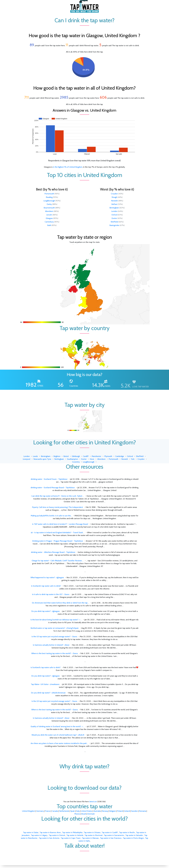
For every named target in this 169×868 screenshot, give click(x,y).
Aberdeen (49, 211)
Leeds (35, 456)
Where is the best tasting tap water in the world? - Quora (55, 653)
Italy (78, 811)
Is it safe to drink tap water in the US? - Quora (51, 594)
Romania (143, 811)
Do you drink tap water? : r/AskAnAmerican (48, 693)
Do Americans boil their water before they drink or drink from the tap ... (60, 603)
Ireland (127, 811)
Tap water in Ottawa (92, 832)
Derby (49, 204)
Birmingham (114, 208)
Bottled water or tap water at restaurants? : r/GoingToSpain (55, 628)
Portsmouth (49, 194)
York (133, 459)
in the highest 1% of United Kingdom (68, 167)
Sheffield (114, 222)
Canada (55, 811)
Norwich (114, 201)
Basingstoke (114, 225)
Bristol (66, 456)
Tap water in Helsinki (75, 835)
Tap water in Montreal (94, 835)
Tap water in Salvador (134, 835)
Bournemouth (49, 208)
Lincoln (49, 215)
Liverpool (27, 459)
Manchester (96, 456)
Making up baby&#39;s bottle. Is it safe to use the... (51, 516)
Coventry (76, 462)
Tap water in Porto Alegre (133, 838)
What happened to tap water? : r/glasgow (47, 577)
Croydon (114, 194)
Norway (105, 811)
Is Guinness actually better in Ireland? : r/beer (51, 645)
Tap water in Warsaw (90, 838)
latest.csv (93, 802)
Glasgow (49, 218)
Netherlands (64, 811)
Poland (120, 811)
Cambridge (120, 456)
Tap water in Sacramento (114, 835)
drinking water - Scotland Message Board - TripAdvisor (53, 488)
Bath (49, 225)
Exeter (114, 218)
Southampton (73, 459)
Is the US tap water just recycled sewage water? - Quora (54, 637)
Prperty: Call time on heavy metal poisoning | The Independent (58, 507)
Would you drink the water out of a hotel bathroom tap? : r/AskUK (58, 735)
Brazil (84, 814)
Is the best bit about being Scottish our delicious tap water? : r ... (56, 620)
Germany (40, 811)
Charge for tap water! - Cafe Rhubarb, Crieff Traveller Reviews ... (58, 561)
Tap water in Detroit (57, 835)
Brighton (57, 456)
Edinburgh (76, 456)
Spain (73, 811)
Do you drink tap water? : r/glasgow (45, 611)
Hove (92, 459)
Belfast (114, 204)
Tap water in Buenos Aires (50, 832)
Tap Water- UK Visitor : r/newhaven (45, 684)
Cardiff (86, 456)
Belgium (113, 811)
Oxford (114, 215)
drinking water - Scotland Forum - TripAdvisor (49, 479)
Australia (97, 811)
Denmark (91, 814)
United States (87, 811)
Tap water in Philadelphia (72, 832)
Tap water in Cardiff (110, 832)
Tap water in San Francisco (111, 838)
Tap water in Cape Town (71, 838)
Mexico (77, 814)
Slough (114, 197)
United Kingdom (29, 811)
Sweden (134, 811)
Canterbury (49, 222)
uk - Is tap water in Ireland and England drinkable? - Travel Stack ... (58, 533)
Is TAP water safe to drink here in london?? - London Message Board (60, 524)
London (114, 211)
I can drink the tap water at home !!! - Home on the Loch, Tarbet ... (57, 496)
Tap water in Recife (127, 832)
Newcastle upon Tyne (42, 459)
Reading (49, 197)
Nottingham (59, 459)
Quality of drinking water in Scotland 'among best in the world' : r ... (57, 726)
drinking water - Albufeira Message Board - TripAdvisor (53, 552)
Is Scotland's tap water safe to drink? (46, 586)
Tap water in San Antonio (49, 838)
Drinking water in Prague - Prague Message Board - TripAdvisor (58, 541)
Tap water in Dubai (31, 832)
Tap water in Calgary (39, 835)
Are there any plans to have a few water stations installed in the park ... (59, 743)
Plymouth (108, 456)
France (48, 811)
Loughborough (49, 201)
